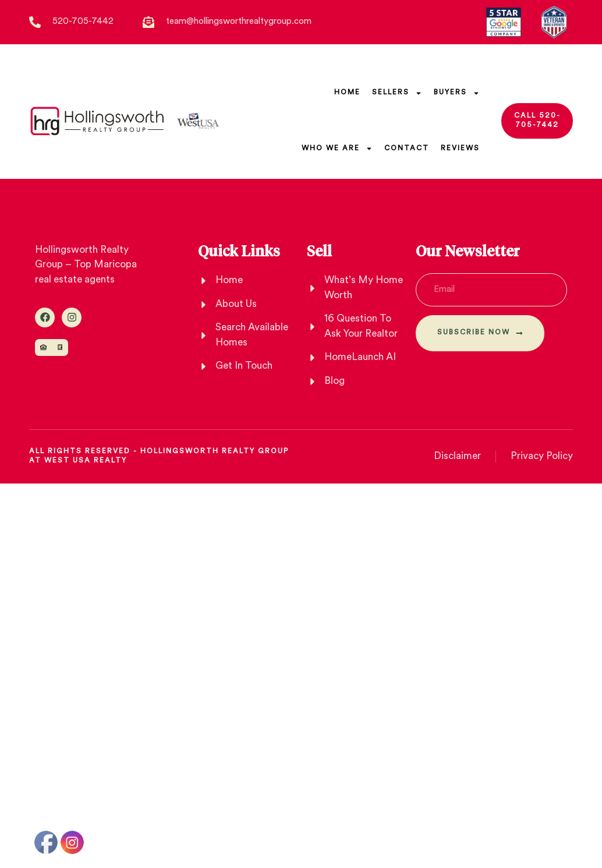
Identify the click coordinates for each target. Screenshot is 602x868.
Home (347, 93)
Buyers (457, 93)
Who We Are (337, 149)
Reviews (460, 149)
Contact (407, 149)
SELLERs (397, 93)
